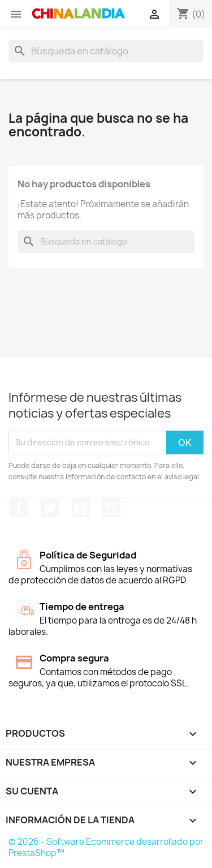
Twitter (50, 508)
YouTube (81, 508)
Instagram (111, 508)
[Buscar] (106, 51)
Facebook (19, 508)
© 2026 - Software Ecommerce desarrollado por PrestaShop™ (106, 847)
